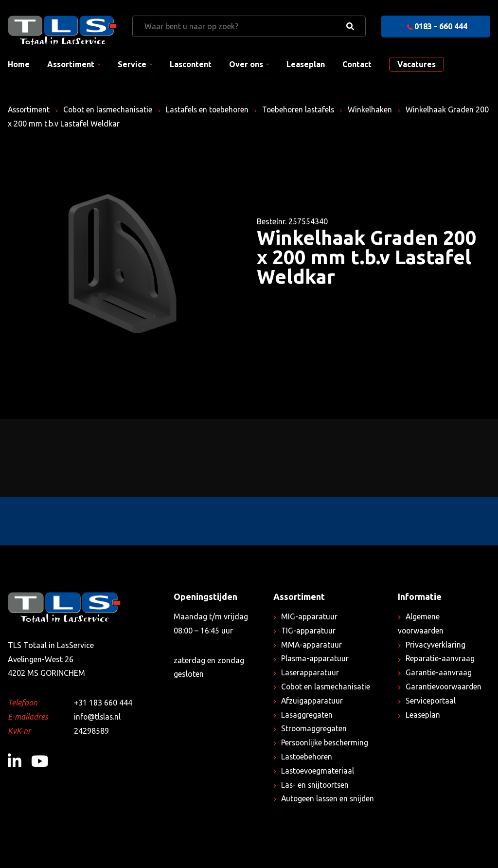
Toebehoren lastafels (305, 109)
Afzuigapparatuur (312, 701)
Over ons (246, 64)
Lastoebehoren (307, 757)
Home (19, 64)
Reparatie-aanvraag (440, 658)
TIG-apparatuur (309, 631)
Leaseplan (306, 64)
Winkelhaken (378, 109)
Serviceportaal (431, 701)
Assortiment (71, 64)
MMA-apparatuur (312, 645)
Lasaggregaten (307, 715)
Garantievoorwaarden (444, 687)
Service (132, 64)
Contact (357, 64)
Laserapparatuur (310, 672)
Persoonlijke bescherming (326, 742)
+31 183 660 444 (103, 703)
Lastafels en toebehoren (212, 109)
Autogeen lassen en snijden (329, 798)
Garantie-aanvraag (439, 672)
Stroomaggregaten (314, 728)
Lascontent (191, 64)
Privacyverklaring (436, 645)
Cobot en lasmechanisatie (111, 109)
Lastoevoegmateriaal (318, 771)
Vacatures (417, 64)
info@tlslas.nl (98, 717)
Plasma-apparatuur (315, 658)
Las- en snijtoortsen (316, 785)
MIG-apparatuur (309, 616)
